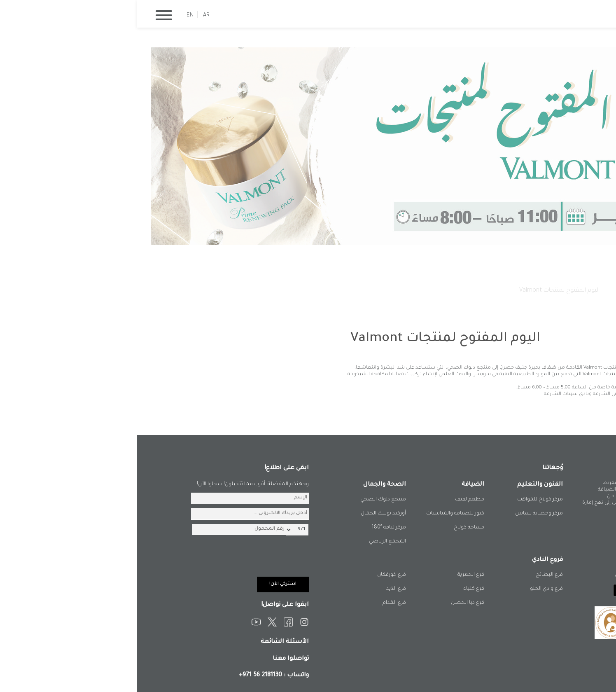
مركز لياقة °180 (252, 528)
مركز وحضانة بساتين (402, 514)
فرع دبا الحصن (330, 603)
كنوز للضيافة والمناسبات (318, 514)
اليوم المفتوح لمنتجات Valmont (422, 291)
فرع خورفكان (254, 575)
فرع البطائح (412, 575)
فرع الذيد (259, 589)
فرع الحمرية (334, 575)
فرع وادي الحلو (409, 589)
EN (53, 15)
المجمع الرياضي (250, 542)
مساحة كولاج (332, 528)
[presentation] (109, 561)
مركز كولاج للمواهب (403, 500)
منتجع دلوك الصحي (246, 500)
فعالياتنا (481, 291)
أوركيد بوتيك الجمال (246, 514)
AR (69, 15)
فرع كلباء (337, 589)
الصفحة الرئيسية (521, 291)
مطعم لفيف (332, 500)
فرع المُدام (257, 603)
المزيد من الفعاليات (511, 410)
